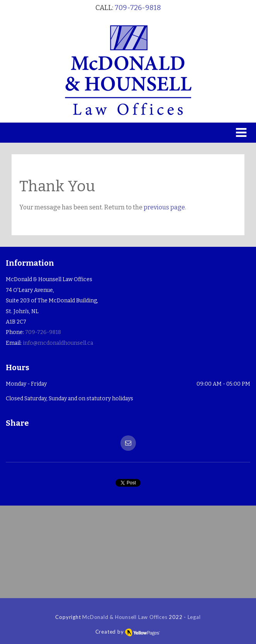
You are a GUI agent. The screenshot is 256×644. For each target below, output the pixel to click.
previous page (164, 207)
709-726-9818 (138, 8)
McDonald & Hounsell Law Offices (125, 617)
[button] (128, 133)
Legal (194, 617)
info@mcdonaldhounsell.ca (58, 343)
